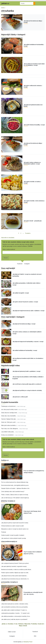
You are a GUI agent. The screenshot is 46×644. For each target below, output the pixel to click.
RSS (35, 636)
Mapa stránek (23, 626)
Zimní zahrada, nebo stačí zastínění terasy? (13, 492)
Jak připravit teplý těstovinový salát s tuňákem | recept (28, 311)
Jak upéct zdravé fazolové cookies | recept (25, 302)
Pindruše (4, 532)
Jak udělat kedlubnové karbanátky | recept (25, 350)
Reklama (21, 624)
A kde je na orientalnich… (8, 435)
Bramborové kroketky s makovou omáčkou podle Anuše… (16, 570)
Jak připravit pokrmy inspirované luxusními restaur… (15, 523)
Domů (3, 8)
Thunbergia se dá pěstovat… (9, 406)
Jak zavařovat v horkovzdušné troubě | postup (14, 538)
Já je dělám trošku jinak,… (8, 432)
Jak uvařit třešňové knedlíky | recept (34, 125)
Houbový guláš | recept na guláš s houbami (13, 535)
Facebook (20, 264)
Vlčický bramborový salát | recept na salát (12, 526)
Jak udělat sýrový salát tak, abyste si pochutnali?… (15, 619)
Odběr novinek (12, 632)
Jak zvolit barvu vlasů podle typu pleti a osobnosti (27, 384)
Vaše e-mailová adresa (9, 249)
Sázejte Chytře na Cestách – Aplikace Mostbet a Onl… (16, 488)
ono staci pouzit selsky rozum (9, 409)
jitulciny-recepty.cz (8, 501)
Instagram (27, 264)
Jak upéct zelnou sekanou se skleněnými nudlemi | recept (32, 163)
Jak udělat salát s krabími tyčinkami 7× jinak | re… (14, 610)
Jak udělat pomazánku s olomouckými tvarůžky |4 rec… (16, 616)
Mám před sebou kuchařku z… (9, 425)
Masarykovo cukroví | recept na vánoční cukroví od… (15, 529)
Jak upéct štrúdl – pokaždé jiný (33, 221)
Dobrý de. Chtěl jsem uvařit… (9, 422)
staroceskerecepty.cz (9, 541)
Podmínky (34, 624)
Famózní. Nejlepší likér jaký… (9, 419)
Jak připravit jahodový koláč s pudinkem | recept (26, 371)
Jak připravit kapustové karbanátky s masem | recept (28, 342)
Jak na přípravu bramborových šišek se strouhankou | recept (34, 65)
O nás (16, 624)
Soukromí (41, 624)
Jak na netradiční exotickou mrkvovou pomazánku (14, 607)
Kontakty (11, 624)
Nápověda (27, 624)
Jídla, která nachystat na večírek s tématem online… (15, 604)
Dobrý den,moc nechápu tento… (10, 413)
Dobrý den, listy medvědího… (9, 416)
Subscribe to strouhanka (8, 238)
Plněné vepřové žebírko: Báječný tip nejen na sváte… (15, 573)
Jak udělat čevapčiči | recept (21, 293)
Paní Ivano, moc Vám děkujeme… (10, 429)
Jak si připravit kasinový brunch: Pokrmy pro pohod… (15, 563)
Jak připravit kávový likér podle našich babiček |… (14, 576)
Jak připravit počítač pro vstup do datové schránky (27, 390)
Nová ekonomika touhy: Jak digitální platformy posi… (15, 485)
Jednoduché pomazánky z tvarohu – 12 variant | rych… (16, 613)
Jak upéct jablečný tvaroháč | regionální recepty (14, 566)
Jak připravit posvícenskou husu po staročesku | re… (15, 579)
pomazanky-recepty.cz (9, 582)
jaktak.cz (4, 624)
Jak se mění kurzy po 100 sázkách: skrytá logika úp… (15, 498)
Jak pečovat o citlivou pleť (20, 397)
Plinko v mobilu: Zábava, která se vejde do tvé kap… (15, 495)
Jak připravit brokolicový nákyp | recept (24, 324)
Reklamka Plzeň (28, 642)
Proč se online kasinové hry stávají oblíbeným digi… (15, 482)
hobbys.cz (5, 460)
